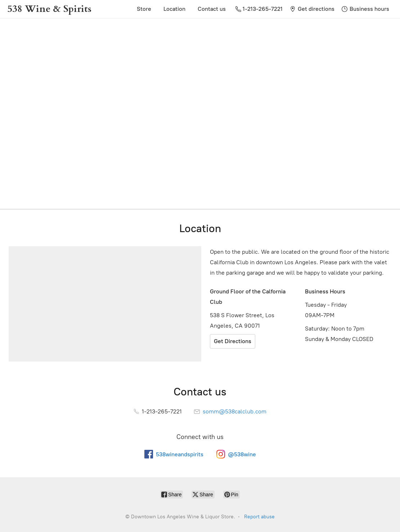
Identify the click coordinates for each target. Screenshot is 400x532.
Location (174, 9)
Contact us (212, 9)
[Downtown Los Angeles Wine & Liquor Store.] (49, 9)
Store (144, 9)
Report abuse (259, 517)
